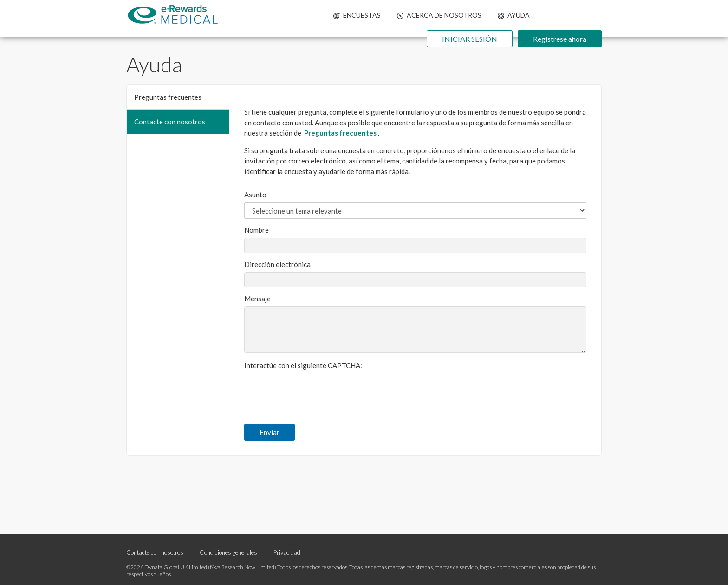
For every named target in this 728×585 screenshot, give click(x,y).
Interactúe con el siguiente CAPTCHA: (303, 365)
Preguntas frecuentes (168, 97)
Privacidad (287, 552)
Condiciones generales (228, 552)
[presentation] (315, 391)
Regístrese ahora (560, 39)
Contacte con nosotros (170, 122)
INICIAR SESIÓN (470, 39)
